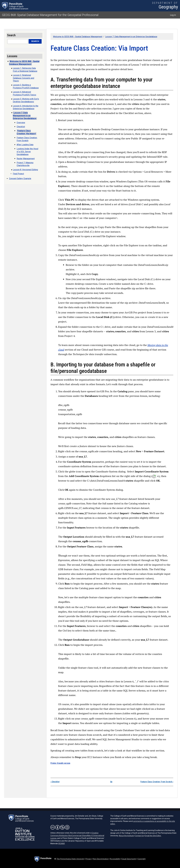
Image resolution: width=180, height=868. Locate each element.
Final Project (18, 174)
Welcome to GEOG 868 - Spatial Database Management (78, 37)
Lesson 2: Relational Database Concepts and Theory (23, 78)
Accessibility (115, 859)
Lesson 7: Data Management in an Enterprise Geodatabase (131, 37)
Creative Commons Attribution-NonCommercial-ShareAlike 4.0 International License (77, 836)
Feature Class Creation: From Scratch (157, 782)
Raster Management (26, 159)
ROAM (62, 844)
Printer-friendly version (60, 763)
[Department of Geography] (165, 6)
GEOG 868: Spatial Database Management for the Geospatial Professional (50, 15)
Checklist (55, 782)
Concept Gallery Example (20, 179)
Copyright (142, 859)
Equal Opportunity (129, 859)
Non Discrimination (101, 859)
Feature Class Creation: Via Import (26, 132)
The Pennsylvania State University (70, 859)
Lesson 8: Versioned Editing (25, 170)
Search (35, 41)
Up (111, 782)
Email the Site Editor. (153, 836)
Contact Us (139, 836)
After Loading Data (25, 145)
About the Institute (126, 836)
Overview (21, 123)
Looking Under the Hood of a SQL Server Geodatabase (27, 152)
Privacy (89, 859)
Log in (173, 15)
